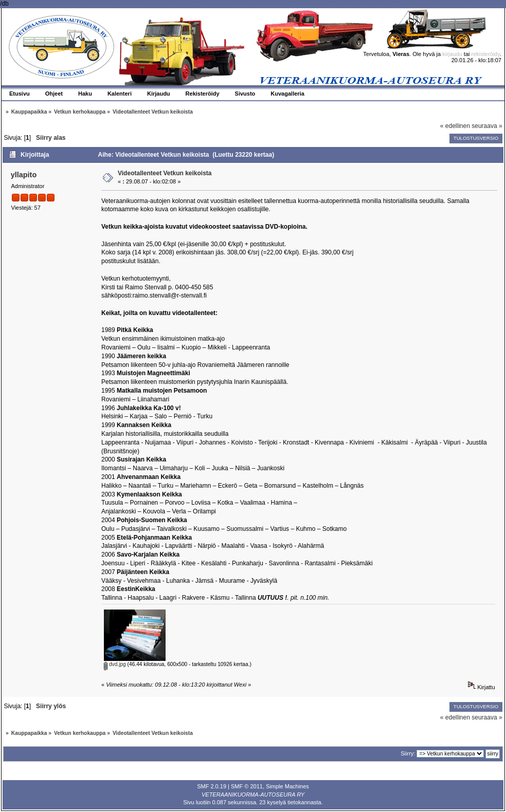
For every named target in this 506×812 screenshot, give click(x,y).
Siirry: (408, 753)
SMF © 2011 (247, 786)
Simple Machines (287, 786)
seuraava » (487, 126)
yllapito (24, 175)
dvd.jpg (115, 664)
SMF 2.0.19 (212, 786)
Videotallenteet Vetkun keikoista (165, 173)
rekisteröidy (486, 54)
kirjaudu (452, 54)
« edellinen (455, 126)
